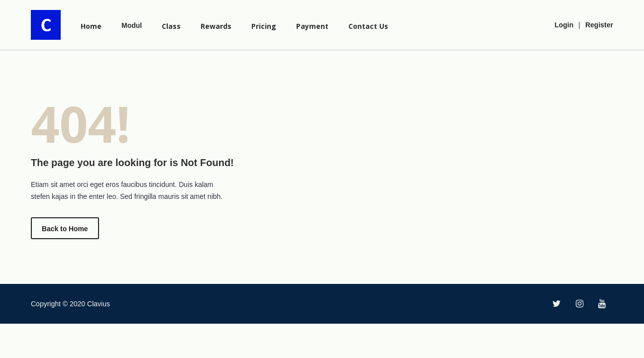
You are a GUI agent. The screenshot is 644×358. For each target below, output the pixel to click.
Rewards (216, 26)
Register (599, 25)
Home (91, 26)
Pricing (264, 26)
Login (564, 25)
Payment (312, 26)
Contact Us (368, 26)
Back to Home (65, 229)
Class (171, 26)
